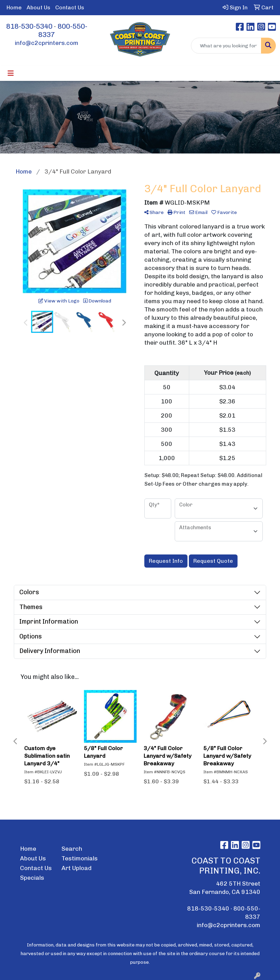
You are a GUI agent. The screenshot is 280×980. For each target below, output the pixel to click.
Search (72, 849)
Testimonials (78, 858)
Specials (32, 878)
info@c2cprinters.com (47, 43)
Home (14, 7)
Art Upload (76, 868)
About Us (38, 7)
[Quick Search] (226, 46)
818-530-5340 (29, 26)
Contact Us (70, 7)
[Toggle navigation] (11, 73)
